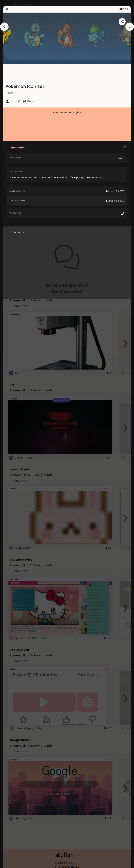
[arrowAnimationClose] (4, 27)
